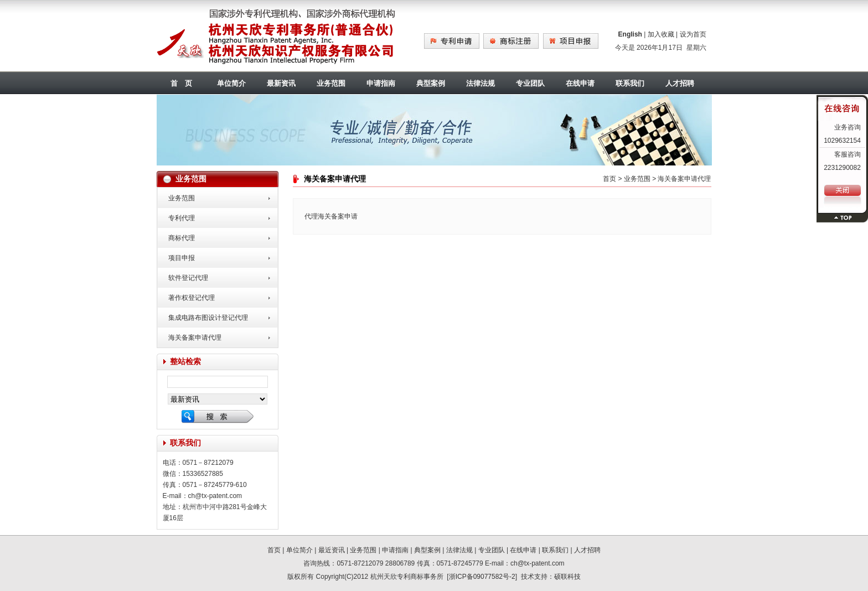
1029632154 (842, 141)
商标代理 (182, 238)
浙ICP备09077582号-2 (482, 577)
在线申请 (580, 83)
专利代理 (182, 218)
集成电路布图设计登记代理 (208, 318)
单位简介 (231, 83)
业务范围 (331, 83)
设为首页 (693, 34)
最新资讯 (281, 83)
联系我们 (630, 83)
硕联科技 (567, 577)
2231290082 (842, 168)
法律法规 (480, 83)
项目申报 (182, 258)
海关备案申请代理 (195, 338)
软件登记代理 (188, 278)
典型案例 (431, 83)
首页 (609, 179)
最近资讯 (332, 550)
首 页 (181, 83)
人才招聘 (680, 83)
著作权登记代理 (192, 298)
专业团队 (530, 83)
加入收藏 (661, 34)
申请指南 (381, 83)
